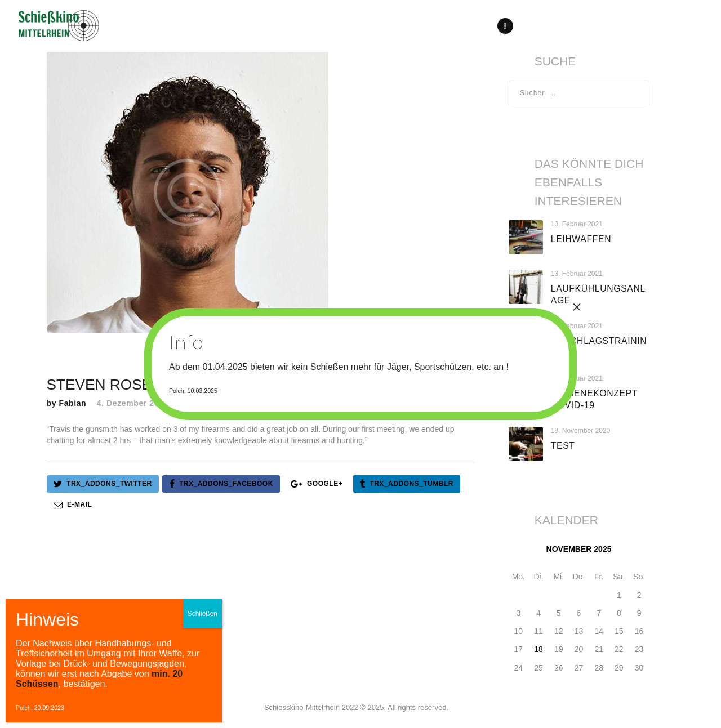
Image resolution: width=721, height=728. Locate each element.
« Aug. (520, 682)
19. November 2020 (580, 431)
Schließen (202, 614)
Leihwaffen (581, 239)
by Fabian (68, 403)
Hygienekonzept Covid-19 (594, 399)
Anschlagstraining (599, 347)
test (563, 446)
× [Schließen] (577, 307)
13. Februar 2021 (577, 224)
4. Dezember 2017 (133, 403)
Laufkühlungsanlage (598, 294)
